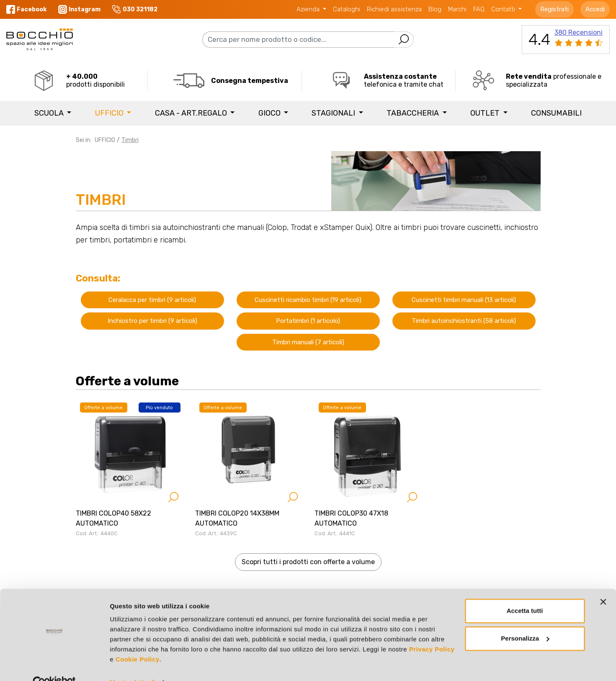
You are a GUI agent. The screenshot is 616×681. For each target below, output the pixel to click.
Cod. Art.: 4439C (216, 533)
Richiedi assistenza (394, 9)
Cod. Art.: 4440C (97, 533)
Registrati (554, 9)
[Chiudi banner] (603, 584)
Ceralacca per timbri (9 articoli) (152, 300)
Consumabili (556, 113)
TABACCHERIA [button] (414, 113)
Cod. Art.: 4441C (335, 533)
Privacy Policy (432, 631)
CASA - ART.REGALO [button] (192, 113)
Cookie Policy (138, 641)
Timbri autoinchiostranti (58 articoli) (464, 321)
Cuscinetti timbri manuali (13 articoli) (464, 300)
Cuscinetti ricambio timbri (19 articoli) (308, 300)
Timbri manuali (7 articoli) (308, 342)
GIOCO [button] (270, 113)
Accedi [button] (595, 9)
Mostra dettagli (132, 664)
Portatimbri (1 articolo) (308, 321)
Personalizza (525, 620)
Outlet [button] (486, 113)
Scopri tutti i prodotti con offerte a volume (308, 562)
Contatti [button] (504, 9)
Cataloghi (347, 9)
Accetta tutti (525, 593)
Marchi (457, 9)
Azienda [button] (309, 9)
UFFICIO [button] (110, 113)
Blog (435, 9)
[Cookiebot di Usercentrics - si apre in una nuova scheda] (54, 665)
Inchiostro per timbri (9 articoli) (152, 321)
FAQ (479, 9)
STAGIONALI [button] (334, 113)
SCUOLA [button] (50, 113)
